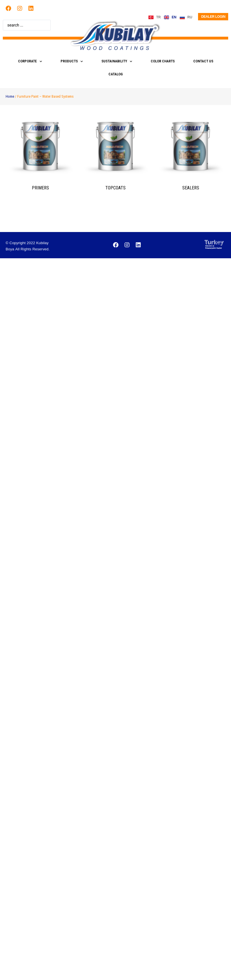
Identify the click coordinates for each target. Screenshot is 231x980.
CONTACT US (203, 61)
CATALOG (116, 74)
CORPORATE (30, 61)
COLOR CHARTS (163, 61)
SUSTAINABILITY (117, 61)
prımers (40, 188)
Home (10, 96)
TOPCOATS (115, 188)
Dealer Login (213, 17)
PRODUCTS (72, 61)
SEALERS (191, 188)
